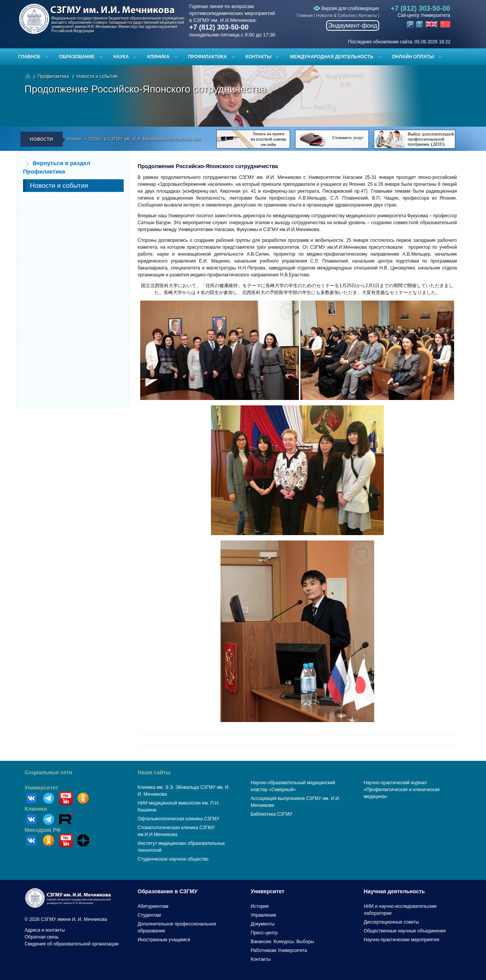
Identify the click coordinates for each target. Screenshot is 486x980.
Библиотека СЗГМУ (272, 814)
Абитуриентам (153, 906)
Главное (30, 57)
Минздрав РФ (43, 830)
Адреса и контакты (45, 930)
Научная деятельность (394, 891)
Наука (121, 57)
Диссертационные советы (391, 922)
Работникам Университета (279, 950)
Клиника (158, 57)
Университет (41, 788)
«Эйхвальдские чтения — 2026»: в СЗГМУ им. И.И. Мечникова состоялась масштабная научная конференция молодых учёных (174, 139)
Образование (77, 57)
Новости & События (336, 15)
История (260, 906)
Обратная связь (41, 937)
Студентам (149, 915)
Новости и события (97, 76)
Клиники (36, 809)
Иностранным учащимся (164, 940)
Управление (264, 915)
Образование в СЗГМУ (168, 891)
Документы (263, 924)
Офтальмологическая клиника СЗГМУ (178, 819)
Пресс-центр (264, 933)
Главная (305, 15)
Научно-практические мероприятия (401, 940)
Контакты (368, 15)
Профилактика (207, 57)
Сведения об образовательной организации (72, 944)
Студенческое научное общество (173, 859)
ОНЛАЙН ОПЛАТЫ (413, 57)
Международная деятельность (332, 57)
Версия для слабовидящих (346, 8)
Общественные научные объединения (405, 931)
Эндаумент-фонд (353, 26)
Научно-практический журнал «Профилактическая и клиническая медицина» (402, 790)
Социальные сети (48, 772)
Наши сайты (154, 772)
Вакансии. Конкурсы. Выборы (283, 942)
